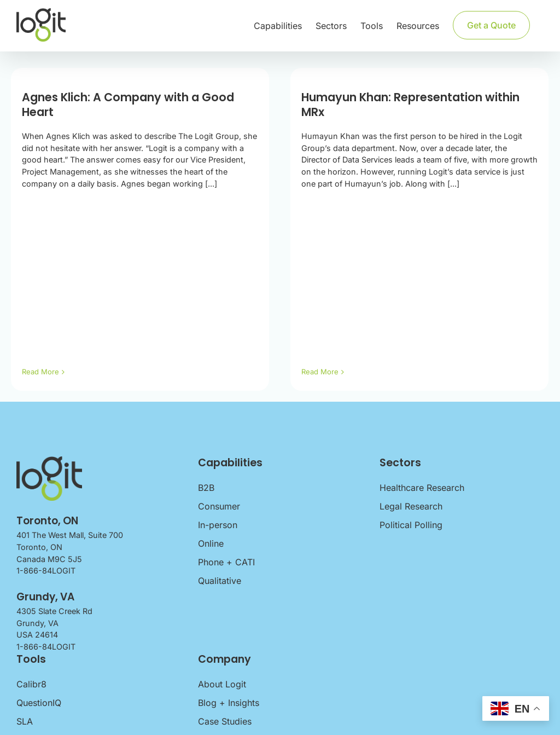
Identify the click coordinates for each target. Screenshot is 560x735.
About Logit (222, 684)
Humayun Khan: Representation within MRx (404, 105)
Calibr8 (31, 684)
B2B (206, 488)
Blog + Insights (229, 703)
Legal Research (411, 506)
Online (211, 543)
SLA (25, 721)
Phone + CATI (226, 562)
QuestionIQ (39, 703)
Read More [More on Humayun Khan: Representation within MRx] (313, 372)
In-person (218, 525)
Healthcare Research (422, 488)
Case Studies (225, 721)
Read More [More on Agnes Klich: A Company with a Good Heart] (40, 372)
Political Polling (411, 525)
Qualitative (220, 581)
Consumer (219, 506)
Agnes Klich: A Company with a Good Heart (128, 105)
